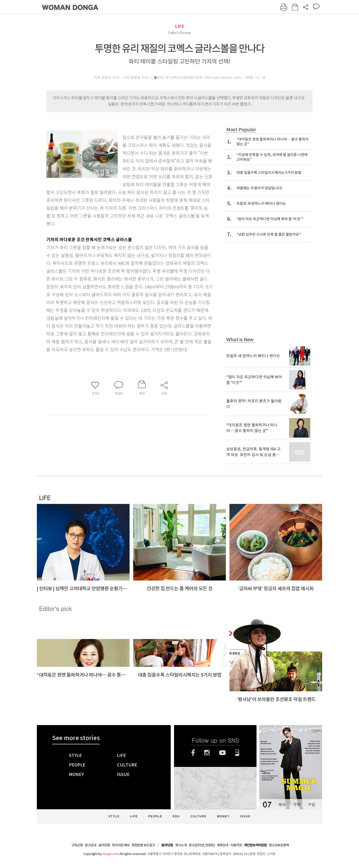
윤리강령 (104, 845)
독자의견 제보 (121, 845)
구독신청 (77, 845)
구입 (311, 804)
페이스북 (193, 753)
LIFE (180, 26)
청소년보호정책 (279, 845)
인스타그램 (207, 753)
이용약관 (236, 845)
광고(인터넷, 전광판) (202, 845)
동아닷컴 (167, 845)
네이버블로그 (237, 753)
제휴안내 (223, 845)
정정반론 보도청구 (143, 845)
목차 (282, 804)
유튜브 (222, 753)
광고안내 (91, 845)
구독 (297, 804)
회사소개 (181, 845)
